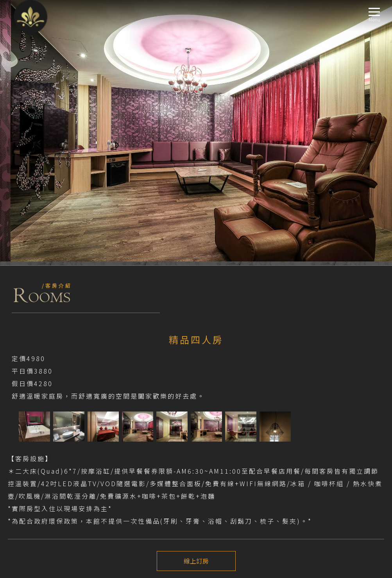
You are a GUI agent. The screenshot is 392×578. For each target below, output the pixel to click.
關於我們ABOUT (26, 401)
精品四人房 (32, 485)
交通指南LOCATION (30, 495)
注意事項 (22, 355)
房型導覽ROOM (25, 429)
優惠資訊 (30, 420)
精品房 (27, 466)
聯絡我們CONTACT (29, 523)
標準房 (27, 448)
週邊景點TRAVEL (26, 504)
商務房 (27, 438)
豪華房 (27, 457)
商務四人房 (32, 476)
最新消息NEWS (25, 410)
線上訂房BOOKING (29, 513)
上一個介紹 (196, 328)
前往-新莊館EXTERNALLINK (38, 391)
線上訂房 (196, 300)
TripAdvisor (15, 377)
